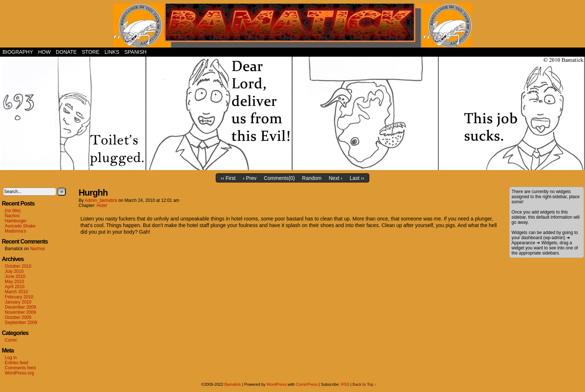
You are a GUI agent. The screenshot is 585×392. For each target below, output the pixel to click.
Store (91, 52)
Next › (335, 178)
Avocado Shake (20, 226)
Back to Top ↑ (365, 384)
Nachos (12, 216)
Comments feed (20, 368)
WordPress (276, 384)
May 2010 (14, 282)
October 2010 (18, 266)
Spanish (135, 52)
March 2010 (16, 292)
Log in (11, 358)
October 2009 (18, 317)
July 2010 (14, 271)
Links (112, 52)
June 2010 (15, 276)
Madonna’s (16, 231)
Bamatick (233, 384)
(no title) (13, 211)
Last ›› (357, 178)
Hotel (102, 206)
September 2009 (21, 323)
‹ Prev (250, 178)
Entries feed (16, 363)
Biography (18, 52)
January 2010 (18, 302)
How (44, 52)
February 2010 (19, 297)
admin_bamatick (101, 200)
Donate (66, 52)
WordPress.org (19, 373)
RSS (345, 384)
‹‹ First (228, 178)
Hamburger (16, 221)
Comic (11, 340)
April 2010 (15, 287)
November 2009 (20, 312)
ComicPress (307, 384)
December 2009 (20, 307)
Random (312, 178)
